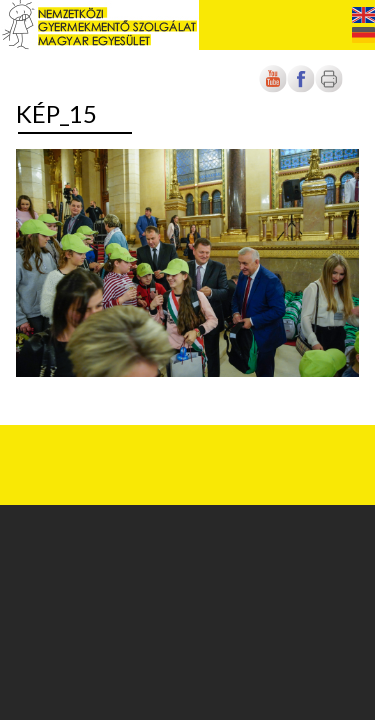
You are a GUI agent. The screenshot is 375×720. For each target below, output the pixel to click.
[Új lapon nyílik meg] (301, 88)
